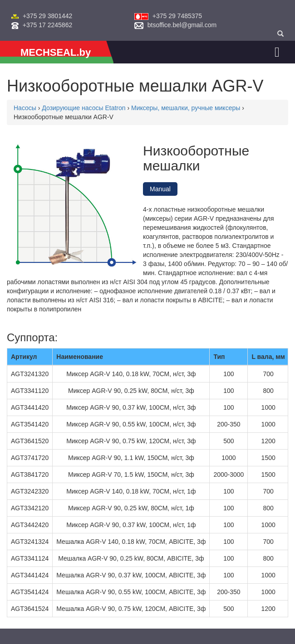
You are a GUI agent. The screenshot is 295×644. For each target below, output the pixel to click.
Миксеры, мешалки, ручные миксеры (186, 108)
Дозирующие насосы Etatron (84, 108)
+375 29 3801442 (47, 16)
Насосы (25, 108)
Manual (160, 189)
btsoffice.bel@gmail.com (182, 25)
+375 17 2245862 (47, 25)
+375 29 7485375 (177, 16)
